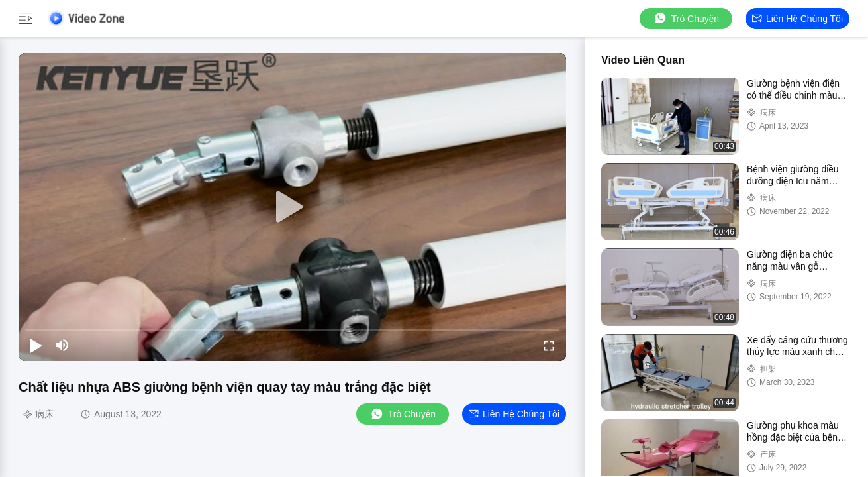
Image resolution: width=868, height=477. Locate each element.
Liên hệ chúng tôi (797, 19)
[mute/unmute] (62, 345)
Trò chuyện (686, 18)
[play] (293, 207)
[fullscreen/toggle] (549, 345)
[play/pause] (36, 345)
